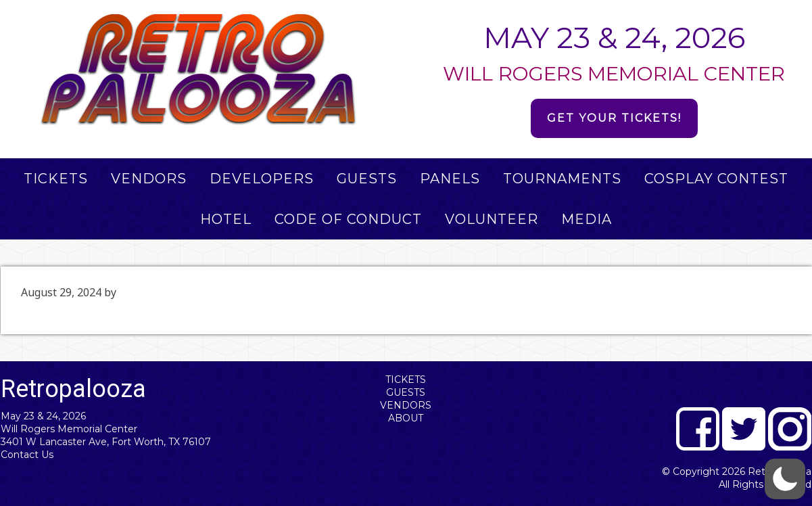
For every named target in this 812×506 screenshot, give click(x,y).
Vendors (406, 405)
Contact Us (27, 455)
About (406, 418)
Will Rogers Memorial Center (69, 429)
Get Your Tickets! (614, 118)
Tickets (406, 379)
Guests (406, 392)
